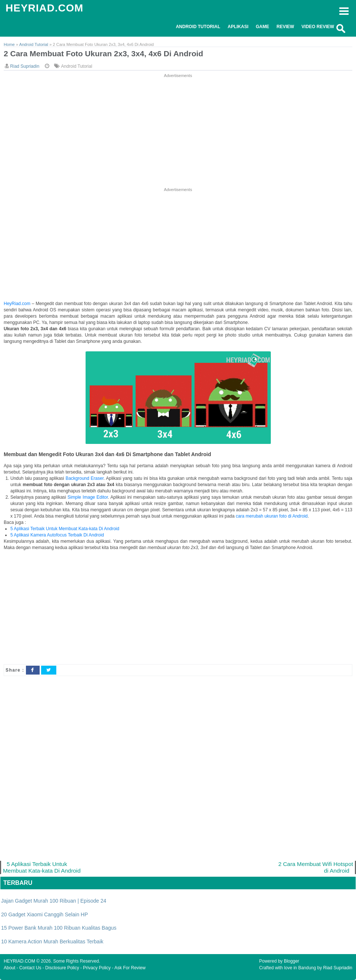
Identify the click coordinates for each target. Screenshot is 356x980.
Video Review (318, 27)
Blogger (291, 961)
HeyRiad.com (17, 304)
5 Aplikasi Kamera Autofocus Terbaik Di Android (57, 535)
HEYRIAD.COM (44, 8)
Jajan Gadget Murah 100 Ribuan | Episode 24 (54, 901)
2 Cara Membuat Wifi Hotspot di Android (316, 867)
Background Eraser (85, 478)
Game (263, 27)
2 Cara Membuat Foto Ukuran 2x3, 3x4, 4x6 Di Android (103, 53)
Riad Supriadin (338, 968)
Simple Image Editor (88, 497)
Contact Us (30, 968)
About (9, 968)
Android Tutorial (198, 27)
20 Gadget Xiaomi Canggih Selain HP (44, 914)
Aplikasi (238, 27)
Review (285, 27)
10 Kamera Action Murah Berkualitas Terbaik (52, 941)
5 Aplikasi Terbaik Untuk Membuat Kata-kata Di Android (65, 529)
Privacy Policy (97, 968)
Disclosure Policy (62, 968)
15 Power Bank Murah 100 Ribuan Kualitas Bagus (59, 928)
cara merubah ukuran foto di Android (272, 516)
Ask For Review (130, 968)
